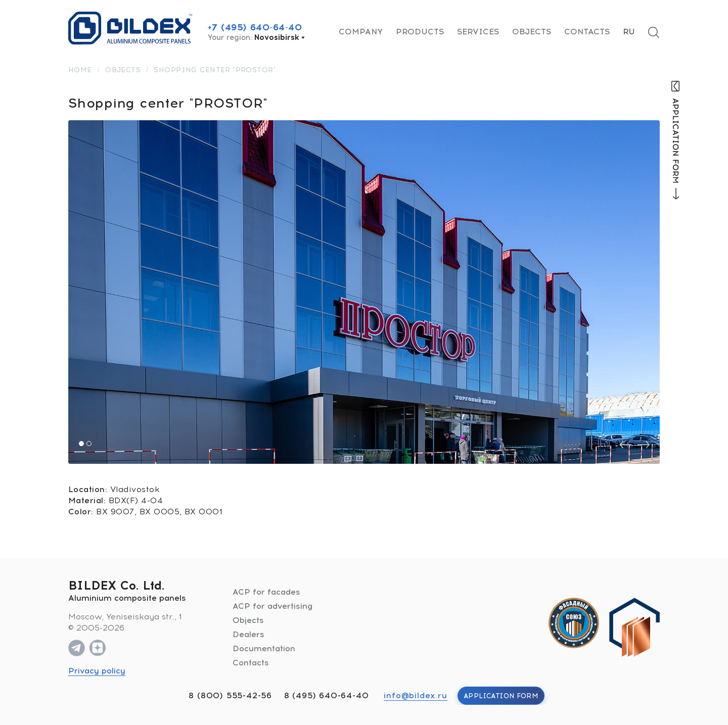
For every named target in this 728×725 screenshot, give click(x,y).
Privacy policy (97, 671)
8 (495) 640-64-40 (327, 695)
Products (420, 32)
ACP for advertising (272, 606)
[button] (81, 444)
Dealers (248, 634)
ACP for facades (266, 592)
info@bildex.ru (415, 695)
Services (478, 32)
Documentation (264, 648)
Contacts (587, 32)
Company (361, 32)
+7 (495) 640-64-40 (255, 27)
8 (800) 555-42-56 (230, 695)
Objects (532, 32)
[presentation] (625, 445)
